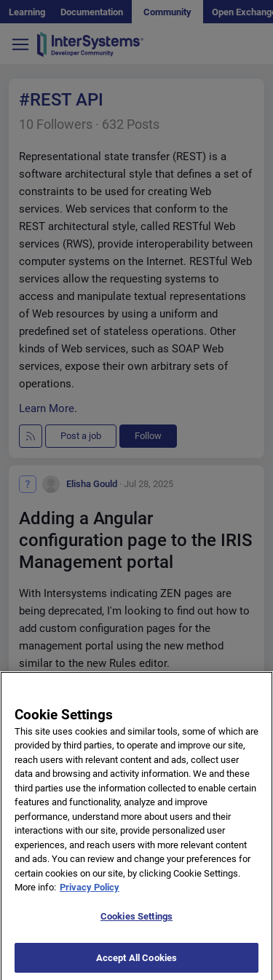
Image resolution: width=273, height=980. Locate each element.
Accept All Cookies (136, 964)
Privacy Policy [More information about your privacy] (90, 893)
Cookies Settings (136, 922)
